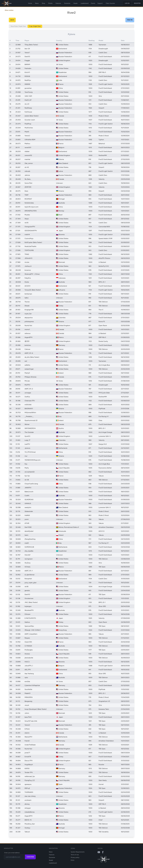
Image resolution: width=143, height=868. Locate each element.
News (37, 3)
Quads (76, 3)
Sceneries (67, 3)
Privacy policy (75, 857)
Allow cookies (9, 10)
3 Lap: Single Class (35, 26)
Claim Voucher (110, 3)
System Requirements (78, 852)
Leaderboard (85, 3)
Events (93, 3)
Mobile (50, 3)
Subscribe (30, 857)
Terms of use (75, 855)
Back (12, 20)
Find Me (130, 20)
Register (137, 3)
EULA (73, 860)
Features (58, 3)
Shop (43, 3)
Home (30, 3)
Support (100, 3)
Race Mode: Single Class (18, 26)
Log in (127, 3)
